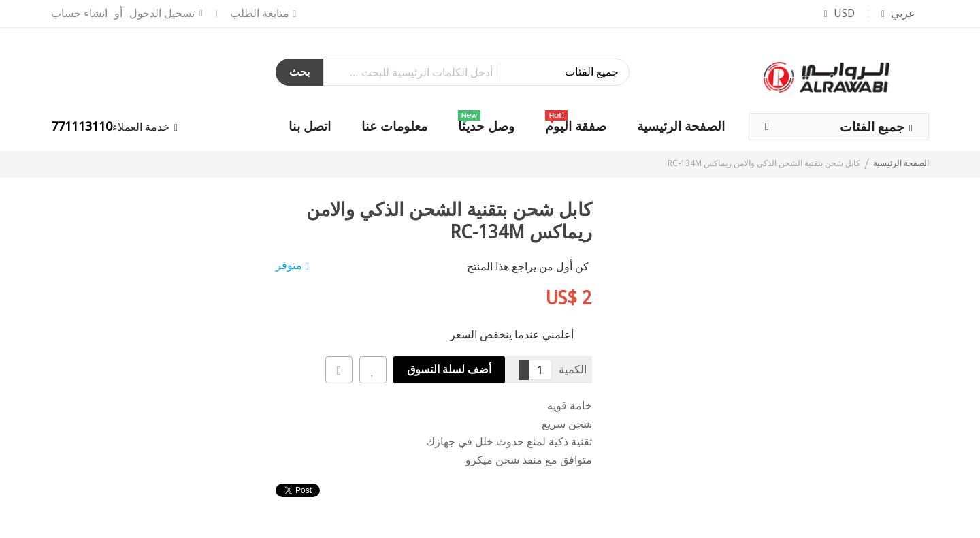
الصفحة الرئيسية (901, 163)
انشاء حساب (79, 13)
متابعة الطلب (260, 13)
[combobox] (476, 72)
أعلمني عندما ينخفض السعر (512, 334)
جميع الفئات (872, 127)
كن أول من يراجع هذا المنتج (528, 267)
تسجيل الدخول (162, 13)
